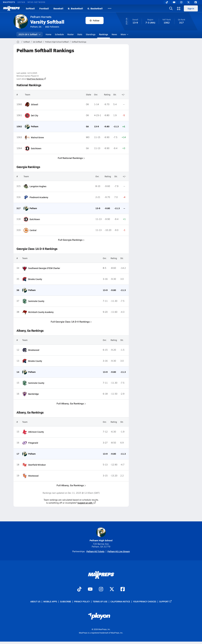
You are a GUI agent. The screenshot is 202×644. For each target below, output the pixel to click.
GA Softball (37, 42)
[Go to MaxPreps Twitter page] (112, 590)
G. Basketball (95, 8)
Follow (94, 20)
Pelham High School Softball (57, 42)
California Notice (120, 602)
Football (44, 8)
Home (48, 34)
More (124, 34)
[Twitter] (188, 2)
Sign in (191, 8)
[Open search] (171, 8)
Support (166, 602)
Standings (91, 34)
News (114, 34)
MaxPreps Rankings (36, 79)
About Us (35, 602)
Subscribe (66, 602)
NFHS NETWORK (37, 2)
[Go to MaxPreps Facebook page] (123, 590)
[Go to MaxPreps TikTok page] (79, 590)
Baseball (58, 8)
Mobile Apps (50, 602)
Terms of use (100, 602)
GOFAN (21, 2)
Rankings (104, 34)
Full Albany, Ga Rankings (71, 403)
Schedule (59, 34)
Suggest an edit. (87, 503)
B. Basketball (75, 8)
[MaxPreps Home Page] (18, 42)
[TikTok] (167, 2)
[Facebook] (196, 2)
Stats (80, 34)
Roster (71, 34)
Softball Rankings (79, 42)
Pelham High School (101, 535)
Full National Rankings (71, 158)
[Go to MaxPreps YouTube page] (90, 590)
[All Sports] (110, 8)
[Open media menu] (179, 8)
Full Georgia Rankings (71, 240)
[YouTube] (174, 2)
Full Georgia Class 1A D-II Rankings (71, 322)
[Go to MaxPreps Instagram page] (101, 590)
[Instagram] (181, 2)
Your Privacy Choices (145, 602)
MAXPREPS (9, 2)
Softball (30, 8)
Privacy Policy (82, 602)
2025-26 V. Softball (30, 34)
